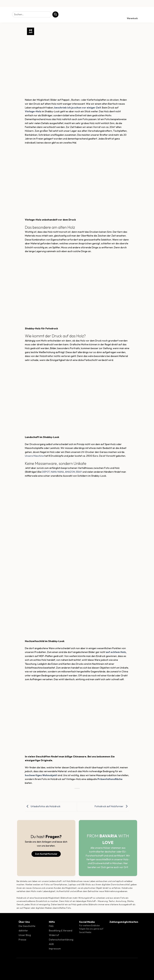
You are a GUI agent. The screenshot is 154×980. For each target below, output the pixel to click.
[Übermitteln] (55, 14)
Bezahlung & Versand (61, 931)
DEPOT (46, 472)
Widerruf (54, 935)
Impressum (55, 949)
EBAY (79, 472)
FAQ (51, 926)
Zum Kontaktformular (46, 854)
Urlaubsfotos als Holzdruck (43, 806)
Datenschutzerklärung (61, 940)
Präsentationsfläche (110, 779)
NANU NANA (57, 472)
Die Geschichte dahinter (27, 928)
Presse (22, 940)
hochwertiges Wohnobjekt (41, 775)
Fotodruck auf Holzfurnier (112, 806)
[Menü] (6, 15)
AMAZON (70, 472)
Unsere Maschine (34, 456)
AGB (51, 944)
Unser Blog (25, 935)
